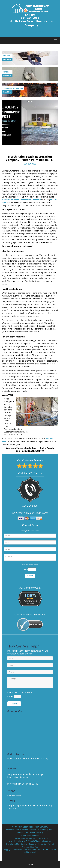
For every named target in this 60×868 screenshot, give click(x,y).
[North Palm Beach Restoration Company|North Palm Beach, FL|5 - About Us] (7, 56)
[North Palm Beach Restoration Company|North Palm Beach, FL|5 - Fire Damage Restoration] (13, 88)
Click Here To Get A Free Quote (30, 615)
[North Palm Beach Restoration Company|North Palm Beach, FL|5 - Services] (7, 72)
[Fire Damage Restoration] (30, 90)
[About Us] (30, 57)
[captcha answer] (32, 569)
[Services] (30, 74)
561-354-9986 (30, 18)
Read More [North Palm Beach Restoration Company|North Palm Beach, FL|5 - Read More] (7, 59)
